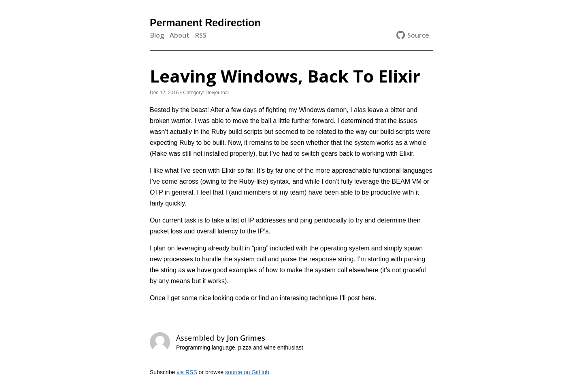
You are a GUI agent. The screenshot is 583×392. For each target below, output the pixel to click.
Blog (157, 35)
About (180, 35)
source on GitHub (247, 372)
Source (413, 35)
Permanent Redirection (205, 23)
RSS (201, 35)
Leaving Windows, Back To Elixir (285, 76)
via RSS (187, 372)
